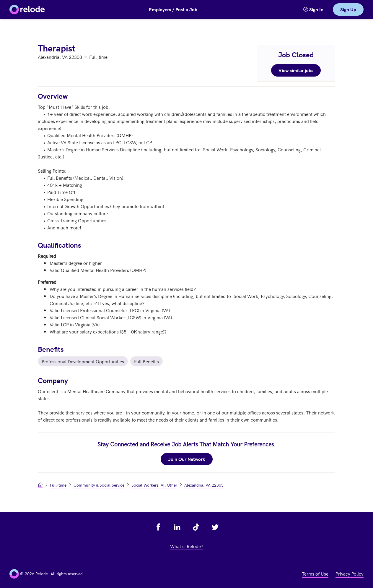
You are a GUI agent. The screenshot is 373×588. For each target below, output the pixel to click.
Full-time (58, 485)
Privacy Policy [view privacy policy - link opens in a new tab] (350, 574)
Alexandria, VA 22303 (204, 485)
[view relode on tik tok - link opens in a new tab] (196, 527)
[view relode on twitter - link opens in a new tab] (215, 527)
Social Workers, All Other (154, 485)
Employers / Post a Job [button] (173, 9)
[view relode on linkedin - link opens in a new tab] (177, 527)
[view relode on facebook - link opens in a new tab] (158, 527)
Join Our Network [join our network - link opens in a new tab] (187, 459)
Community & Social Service (99, 485)
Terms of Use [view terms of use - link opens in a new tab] (315, 574)
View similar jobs (296, 70)
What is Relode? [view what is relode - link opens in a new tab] (187, 546)
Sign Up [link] (348, 9)
